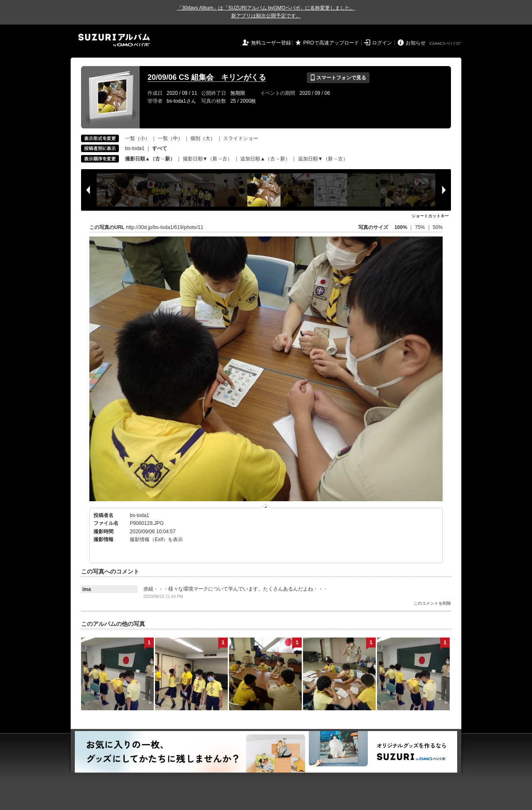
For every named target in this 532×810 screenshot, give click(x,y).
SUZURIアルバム (114, 40)
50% (438, 227)
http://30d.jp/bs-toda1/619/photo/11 (165, 227)
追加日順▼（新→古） (323, 159)
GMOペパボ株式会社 (446, 44)
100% (401, 227)
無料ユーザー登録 (271, 43)
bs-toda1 (135, 148)
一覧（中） (170, 138)
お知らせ (416, 43)
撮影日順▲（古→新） (150, 159)
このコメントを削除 (432, 603)
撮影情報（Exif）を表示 (156, 539)
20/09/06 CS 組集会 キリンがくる (207, 77)
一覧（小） (138, 138)
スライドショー (241, 138)
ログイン (382, 43)
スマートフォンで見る (338, 78)
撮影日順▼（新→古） (208, 159)
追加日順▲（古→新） (265, 159)
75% (420, 227)
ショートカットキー (430, 216)
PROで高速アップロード (331, 43)
